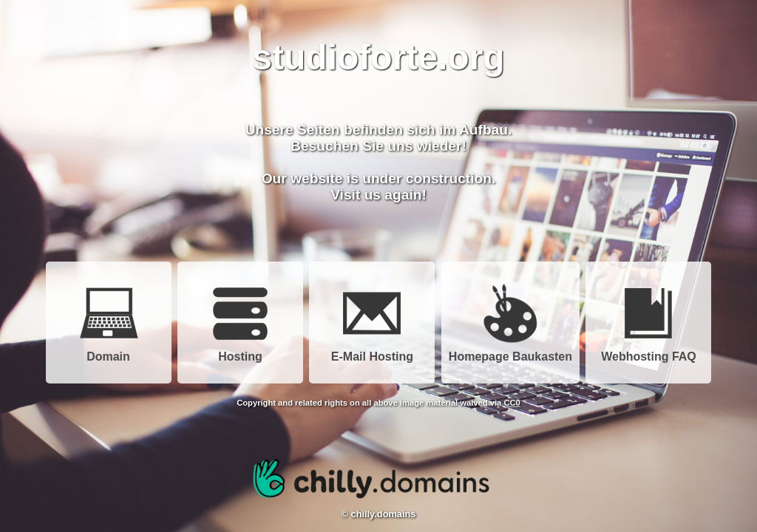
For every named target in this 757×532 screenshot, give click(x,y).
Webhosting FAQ (649, 351)
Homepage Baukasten (510, 351)
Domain (109, 351)
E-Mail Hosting (372, 351)
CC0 (512, 403)
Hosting (240, 351)
